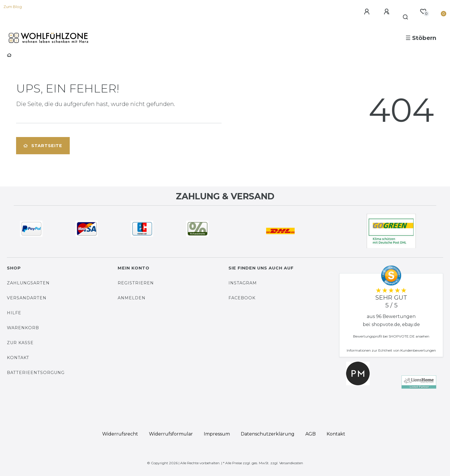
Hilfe (14, 313)
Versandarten (27, 298)
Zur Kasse (20, 343)
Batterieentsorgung (36, 373)
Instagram (243, 283)
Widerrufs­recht (120, 434)
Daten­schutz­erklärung (268, 434)
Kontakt (18, 358)
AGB (311, 434)
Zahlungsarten (28, 283)
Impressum (217, 434)
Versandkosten (291, 463)
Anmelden (132, 298)
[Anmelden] (368, 12)
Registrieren (136, 283)
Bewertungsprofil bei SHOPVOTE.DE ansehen (391, 336)
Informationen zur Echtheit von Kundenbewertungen (391, 350)
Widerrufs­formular (171, 434)
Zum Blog (13, 7)
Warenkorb (23, 328)
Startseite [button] (43, 146)
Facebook (242, 298)
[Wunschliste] (423, 11)
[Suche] (406, 17)
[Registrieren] (387, 12)
